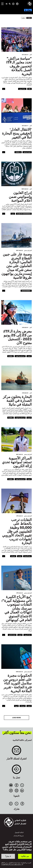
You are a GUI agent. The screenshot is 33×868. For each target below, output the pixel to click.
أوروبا (16, 706)
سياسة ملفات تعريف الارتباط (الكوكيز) (11, 864)
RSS (11, 791)
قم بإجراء (7, 4)
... (4, 89)
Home (29, 18)
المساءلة (13, 556)
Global (11, 356)
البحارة (29, 356)
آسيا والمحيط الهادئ (20, 356)
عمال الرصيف (22, 89)
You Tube (11, 785)
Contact (16, 770)
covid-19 (18, 152)
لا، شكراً (8, 856)
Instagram (16, 791)
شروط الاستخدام (19, 836)
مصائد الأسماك (27, 556)
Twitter (22, 785)
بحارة (13, 214)
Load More (16, 718)
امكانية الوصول (19, 832)
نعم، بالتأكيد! (25, 856)
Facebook (16, 785)
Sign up (16, 751)
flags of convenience (24, 214)
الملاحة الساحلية (27, 152)
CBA (29, 89)
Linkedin (22, 791)
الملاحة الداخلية (12, 635)
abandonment (26, 291)
